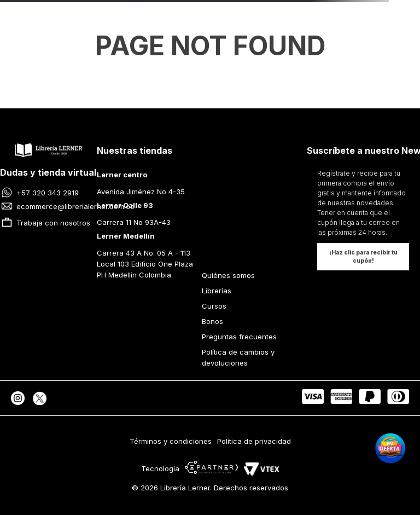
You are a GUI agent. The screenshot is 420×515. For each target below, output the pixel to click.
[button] (363, 257)
